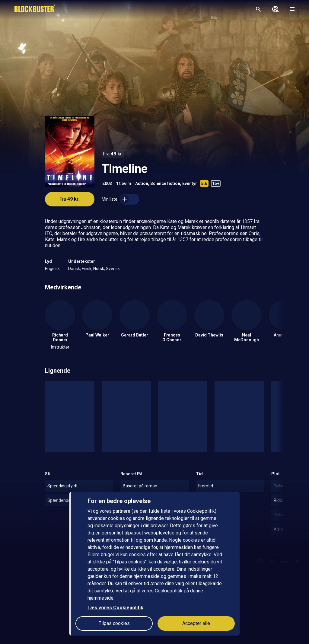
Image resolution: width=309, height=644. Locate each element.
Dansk (74, 269)
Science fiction (165, 183)
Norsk (99, 269)
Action (142, 183)
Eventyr (190, 183)
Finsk (87, 269)
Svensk (113, 269)
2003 (107, 183)
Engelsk (52, 269)
